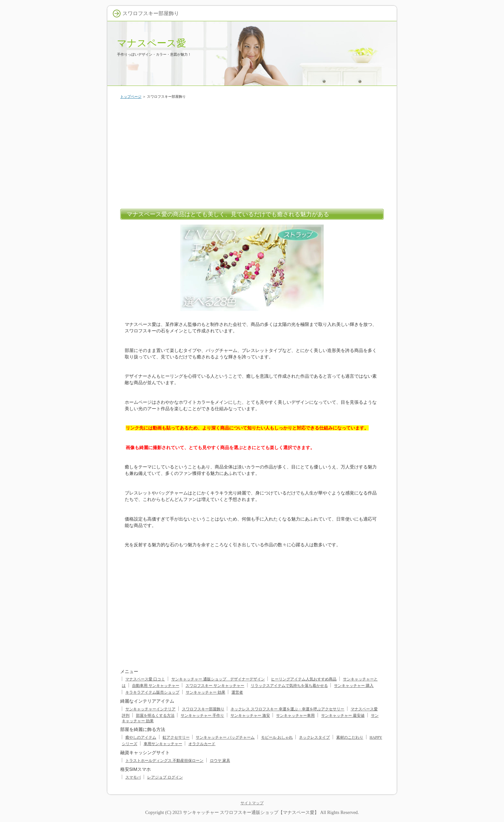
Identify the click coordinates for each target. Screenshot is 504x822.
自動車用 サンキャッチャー (156, 686)
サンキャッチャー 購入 (354, 686)
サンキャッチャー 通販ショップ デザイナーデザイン (218, 679)
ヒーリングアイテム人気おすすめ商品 (304, 679)
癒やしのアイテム (141, 737)
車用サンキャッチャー (163, 744)
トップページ (131, 97)
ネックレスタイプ (314, 737)
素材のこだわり (350, 737)
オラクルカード (202, 744)
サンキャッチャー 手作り (202, 716)
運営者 (237, 692)
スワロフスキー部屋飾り (203, 709)
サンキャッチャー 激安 (250, 716)
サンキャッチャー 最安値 (343, 716)
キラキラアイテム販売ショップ (152, 692)
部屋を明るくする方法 (155, 716)
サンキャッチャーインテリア (150, 709)
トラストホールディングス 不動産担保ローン (164, 761)
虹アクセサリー (176, 737)
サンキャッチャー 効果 (206, 692)
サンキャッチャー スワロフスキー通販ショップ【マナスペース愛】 (251, 812)
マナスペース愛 (152, 43)
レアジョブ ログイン (165, 777)
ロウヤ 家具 (220, 761)
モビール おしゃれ (277, 737)
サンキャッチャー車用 (295, 716)
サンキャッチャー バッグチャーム (225, 737)
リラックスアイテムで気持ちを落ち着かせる (289, 686)
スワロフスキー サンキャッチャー (215, 686)
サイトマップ (252, 803)
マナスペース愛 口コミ (145, 679)
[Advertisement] (252, 152)
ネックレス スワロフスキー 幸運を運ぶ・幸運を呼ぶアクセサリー (287, 709)
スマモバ (133, 777)
